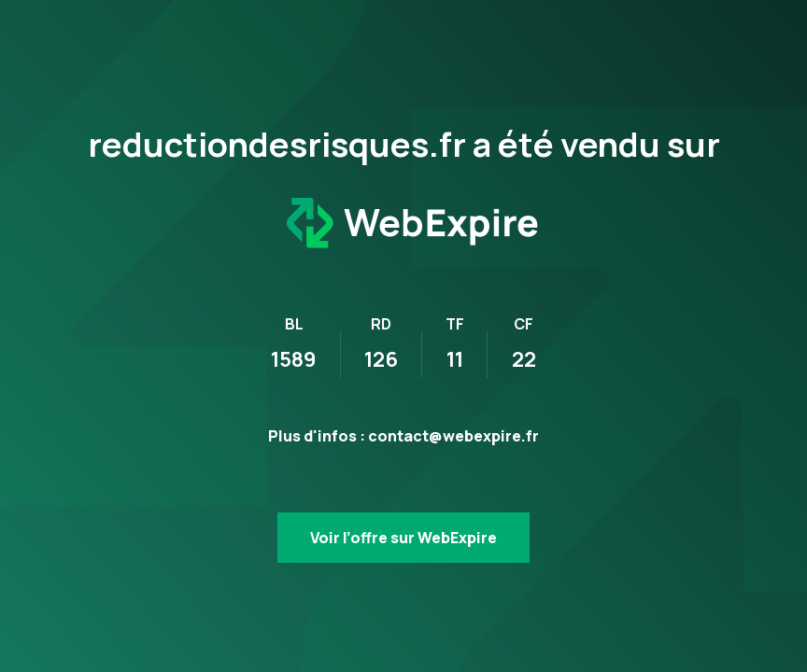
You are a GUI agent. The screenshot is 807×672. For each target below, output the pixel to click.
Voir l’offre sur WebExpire (403, 538)
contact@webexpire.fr (453, 436)
